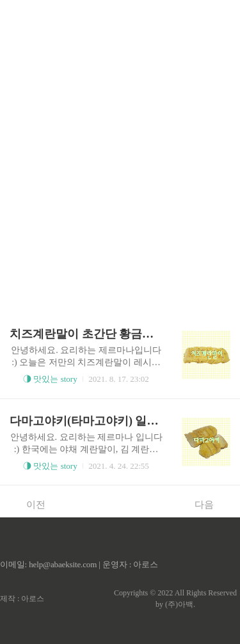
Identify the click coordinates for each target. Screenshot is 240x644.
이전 (29, 504)
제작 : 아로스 (22, 599)
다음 (211, 504)
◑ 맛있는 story (50, 379)
